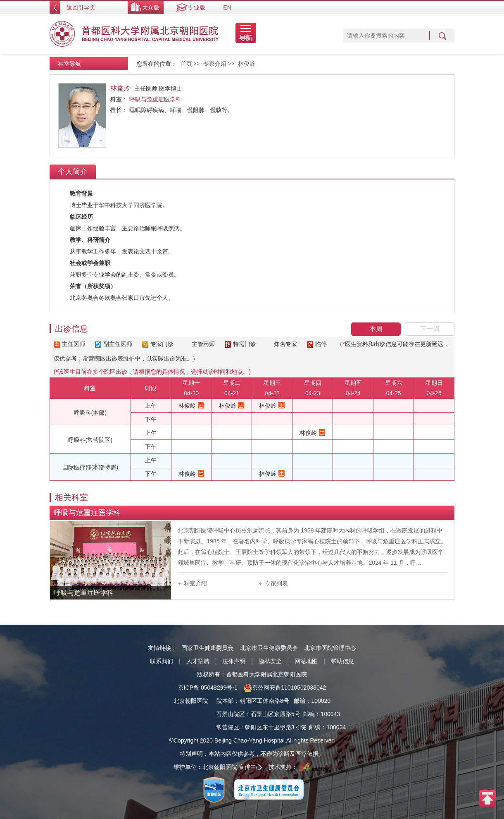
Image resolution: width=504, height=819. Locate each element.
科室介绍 (195, 583)
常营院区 (228, 727)
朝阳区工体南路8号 (264, 701)
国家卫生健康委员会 (207, 648)
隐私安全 (270, 661)
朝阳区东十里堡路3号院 (276, 727)
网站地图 (306, 661)
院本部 (225, 701)
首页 (186, 64)
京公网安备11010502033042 (285, 688)
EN (227, 7)
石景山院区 (231, 714)
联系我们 (162, 661)
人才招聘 (198, 661)
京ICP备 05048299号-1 (208, 688)
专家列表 (276, 583)
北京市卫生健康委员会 (269, 648)
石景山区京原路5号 (276, 714)
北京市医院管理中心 (330, 648)
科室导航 (69, 64)
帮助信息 (342, 661)
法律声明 (234, 661)
